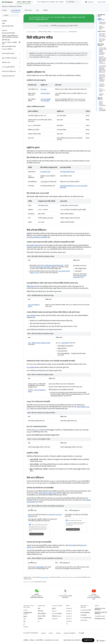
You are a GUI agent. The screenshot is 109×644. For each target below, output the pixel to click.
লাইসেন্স (32, 640)
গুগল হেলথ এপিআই (46, 99)
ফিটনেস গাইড (28, 10)
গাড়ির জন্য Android (57, 616)
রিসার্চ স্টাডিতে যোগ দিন (100, 619)
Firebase (58, 633)
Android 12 (69, 616)
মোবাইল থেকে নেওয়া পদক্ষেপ (43, 267)
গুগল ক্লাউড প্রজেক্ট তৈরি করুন (67, 172)
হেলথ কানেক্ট (46, 101)
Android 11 (69, 619)
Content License (44, 577)
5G (39, 621)
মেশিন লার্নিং (40, 611)
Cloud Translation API (63, 26)
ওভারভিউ (4, 10)
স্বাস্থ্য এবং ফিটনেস (42, 614)
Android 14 (69, 611)
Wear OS (54, 611)
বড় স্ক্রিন (54, 608)
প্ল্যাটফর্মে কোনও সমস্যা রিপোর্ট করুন (100, 609)
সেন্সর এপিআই (31, 316)
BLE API (37, 430)
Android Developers (31, 32)
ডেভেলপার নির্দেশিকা (85, 613)
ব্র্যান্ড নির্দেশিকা (39, 640)
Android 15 (69, 608)
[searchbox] (11, 15)
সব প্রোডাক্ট (81, 633)
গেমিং (39, 608)
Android (25, 610)
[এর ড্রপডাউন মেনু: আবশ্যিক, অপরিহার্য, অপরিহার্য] (33, 2)
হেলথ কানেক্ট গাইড (73, 32)
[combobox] (74, 2)
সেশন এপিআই (31, 367)
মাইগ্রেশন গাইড (40, 19)
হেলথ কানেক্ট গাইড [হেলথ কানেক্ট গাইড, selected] (16, 10)
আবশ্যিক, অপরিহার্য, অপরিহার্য (45, 32)
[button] (10, 47)
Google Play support (100, 616)
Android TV (55, 619)
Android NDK (84, 620)
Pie (67, 624)
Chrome (51, 633)
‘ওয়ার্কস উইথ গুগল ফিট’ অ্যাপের (47, 493)
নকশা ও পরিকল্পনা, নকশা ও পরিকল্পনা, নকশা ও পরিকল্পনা (51, 2)
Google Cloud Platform (70, 633)
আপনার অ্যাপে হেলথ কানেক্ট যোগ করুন (54, 265)
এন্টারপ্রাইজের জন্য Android (28, 613)
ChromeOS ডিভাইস (57, 614)
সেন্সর (29, 343)
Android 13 (69, 614)
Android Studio (102, 2)
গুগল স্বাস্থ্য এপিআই (45, 93)
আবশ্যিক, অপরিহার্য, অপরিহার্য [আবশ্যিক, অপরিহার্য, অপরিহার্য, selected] (24, 2)
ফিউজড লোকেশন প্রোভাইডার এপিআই (41, 343)
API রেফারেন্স (83, 615)
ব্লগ (24, 624)
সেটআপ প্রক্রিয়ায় (40, 567)
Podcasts (26, 627)
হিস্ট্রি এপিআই (30, 286)
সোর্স (24, 619)
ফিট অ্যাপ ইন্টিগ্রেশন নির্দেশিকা (38, 237)
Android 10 (69, 621)
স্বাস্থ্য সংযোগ (44, 89)
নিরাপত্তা (25, 616)
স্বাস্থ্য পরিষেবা (65, 343)
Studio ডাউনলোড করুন (86, 618)
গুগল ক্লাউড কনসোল (45, 172)
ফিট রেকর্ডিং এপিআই (33, 245)
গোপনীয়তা (40, 619)
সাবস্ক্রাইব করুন (88, 640)
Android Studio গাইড (86, 610)
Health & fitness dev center (12, 6)
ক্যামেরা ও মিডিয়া (42, 616)
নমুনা (37, 10)
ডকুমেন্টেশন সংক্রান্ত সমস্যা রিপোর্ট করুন (101, 613)
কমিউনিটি (45, 10)
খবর (24, 622)
